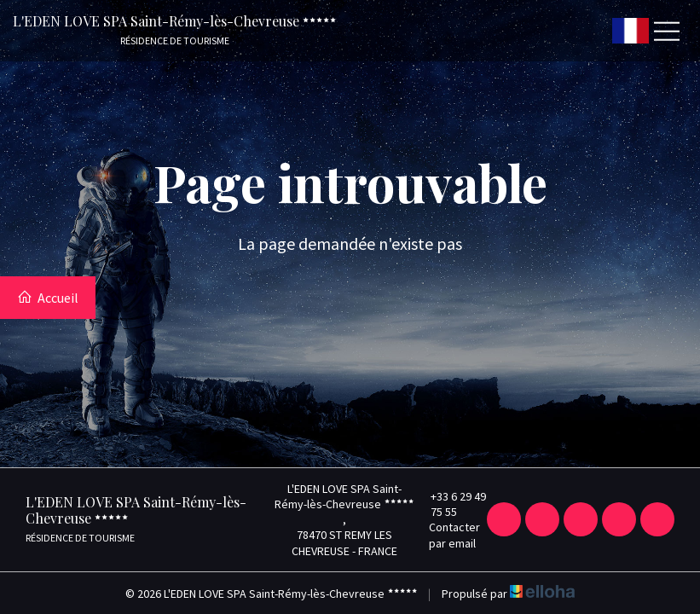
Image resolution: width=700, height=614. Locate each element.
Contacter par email (448, 535)
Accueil (48, 298)
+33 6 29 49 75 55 (451, 504)
